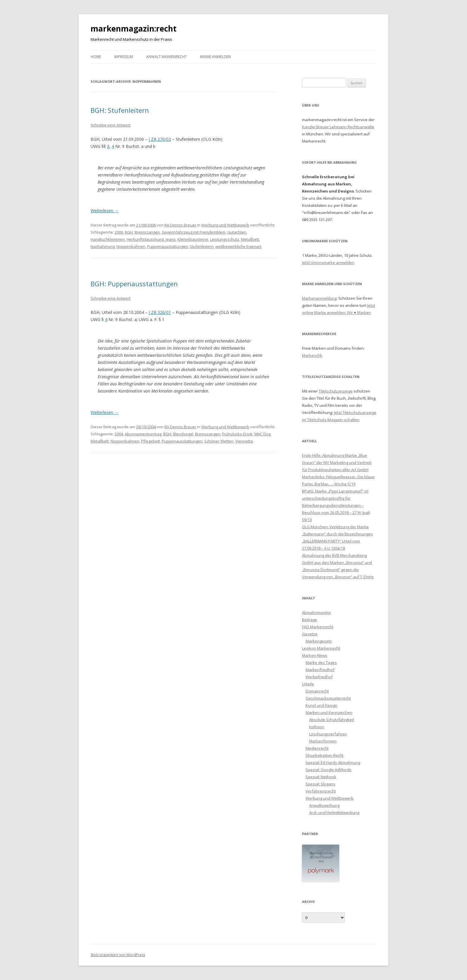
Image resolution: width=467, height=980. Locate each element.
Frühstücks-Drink (237, 434)
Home (96, 57)
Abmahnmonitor (317, 612)
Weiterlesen (105, 211)
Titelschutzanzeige (336, 391)
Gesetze (310, 634)
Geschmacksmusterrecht (328, 698)
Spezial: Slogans (320, 784)
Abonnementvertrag (143, 434)
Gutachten (237, 232)
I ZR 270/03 (160, 139)
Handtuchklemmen (108, 239)
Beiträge (310, 620)
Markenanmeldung (319, 298)
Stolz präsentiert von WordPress (118, 955)
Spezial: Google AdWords (329, 770)
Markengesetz (319, 641)
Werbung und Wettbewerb (225, 225)
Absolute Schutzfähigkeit (332, 720)
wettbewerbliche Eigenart (238, 246)
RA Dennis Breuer (180, 225)
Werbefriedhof (319, 677)
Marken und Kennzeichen (329, 712)
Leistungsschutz (225, 239)
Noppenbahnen (131, 246)
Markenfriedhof (320, 670)
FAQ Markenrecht (318, 627)
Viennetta (244, 441)
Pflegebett (151, 441)
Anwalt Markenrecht (166, 57)
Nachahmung (103, 246)
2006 (119, 232)
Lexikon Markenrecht (321, 648)
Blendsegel (183, 434)
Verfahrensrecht (321, 791)
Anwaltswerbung (324, 805)
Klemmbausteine (193, 239)
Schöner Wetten (219, 441)
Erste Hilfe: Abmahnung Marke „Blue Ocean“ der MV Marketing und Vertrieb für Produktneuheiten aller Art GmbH (337, 462)
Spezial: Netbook (321, 777)
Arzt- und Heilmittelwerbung (334, 812)
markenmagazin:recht (134, 29)
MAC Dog (262, 434)
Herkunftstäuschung (145, 239)
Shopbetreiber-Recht (324, 755)
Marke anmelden (215, 57)
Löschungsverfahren (328, 734)
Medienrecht (317, 748)
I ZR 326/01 (160, 312)
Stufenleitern (202, 246)
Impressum (124, 57)
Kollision (317, 727)
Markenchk (312, 355)
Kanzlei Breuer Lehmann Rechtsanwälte (338, 127)
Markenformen (323, 741)
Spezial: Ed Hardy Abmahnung (333, 762)
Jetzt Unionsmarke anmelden (328, 262)
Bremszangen (147, 232)
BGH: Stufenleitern (120, 110)
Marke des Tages (321, 662)
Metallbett (250, 239)
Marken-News (315, 655)
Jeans (171, 239)
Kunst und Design (322, 705)
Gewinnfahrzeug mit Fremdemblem (194, 232)
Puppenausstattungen (168, 246)
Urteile (308, 684)
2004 (119, 434)
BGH (129, 232)
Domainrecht (317, 691)
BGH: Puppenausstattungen (134, 284)
